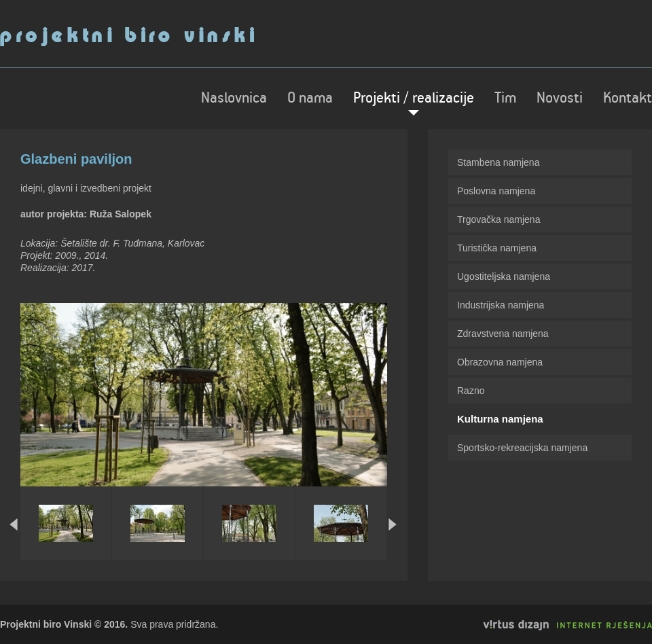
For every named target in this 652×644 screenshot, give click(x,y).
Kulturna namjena (500, 419)
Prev (14, 524)
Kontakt (628, 99)
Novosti (560, 99)
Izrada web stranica (2, 620)
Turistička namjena (497, 248)
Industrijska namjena (501, 305)
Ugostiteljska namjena (504, 276)
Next (393, 524)
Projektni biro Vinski (127, 37)
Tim (505, 99)
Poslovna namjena (496, 191)
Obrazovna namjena (500, 362)
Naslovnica (234, 99)
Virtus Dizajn (568, 625)
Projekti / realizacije (414, 99)
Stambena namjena (498, 162)
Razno (471, 391)
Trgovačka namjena (499, 219)
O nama (310, 99)
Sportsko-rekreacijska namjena (522, 448)
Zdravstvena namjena (503, 334)
